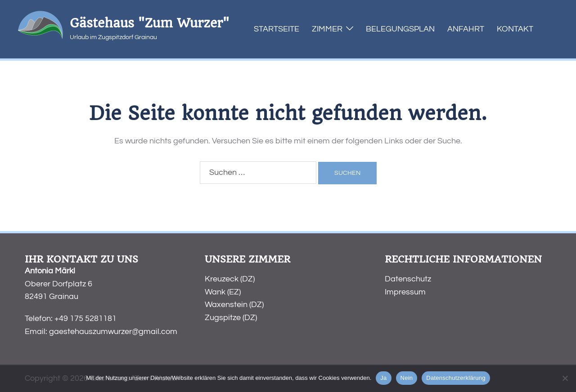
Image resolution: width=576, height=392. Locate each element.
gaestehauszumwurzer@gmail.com (113, 332)
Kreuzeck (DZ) (230, 279)
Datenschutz (408, 279)
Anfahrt (466, 29)
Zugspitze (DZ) (231, 318)
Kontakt (515, 29)
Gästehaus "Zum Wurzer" (149, 23)
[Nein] (565, 378)
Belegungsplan (400, 29)
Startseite (277, 29)
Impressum (405, 292)
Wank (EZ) (223, 292)
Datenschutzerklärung (456, 378)
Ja (383, 378)
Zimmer (327, 29)
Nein (407, 378)
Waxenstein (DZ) (234, 305)
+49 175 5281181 (85, 318)
